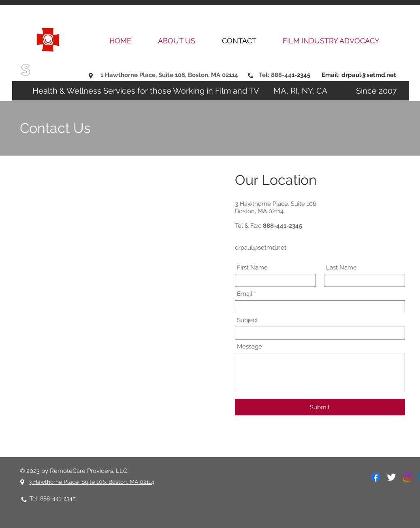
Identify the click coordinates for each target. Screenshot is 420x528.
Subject (247, 320)
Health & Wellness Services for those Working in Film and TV (147, 91)
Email (245, 294)
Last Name (341, 268)
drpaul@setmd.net (369, 75)
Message (249, 347)
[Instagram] (407, 477)
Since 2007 (364, 91)
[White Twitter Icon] (391, 477)
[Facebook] (376, 477)
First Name (252, 268)
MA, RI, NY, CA (303, 91)
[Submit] (320, 407)
